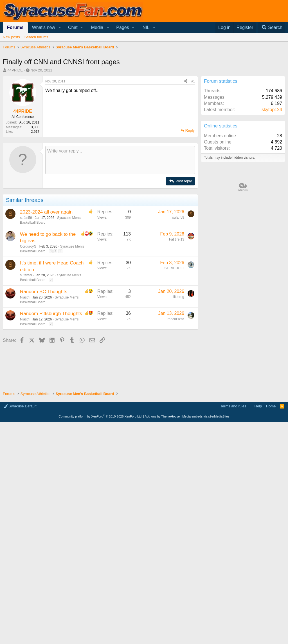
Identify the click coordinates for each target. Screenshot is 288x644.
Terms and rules (233, 406)
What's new (44, 27)
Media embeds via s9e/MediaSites (206, 416)
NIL (146, 27)
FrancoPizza (175, 319)
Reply (190, 130)
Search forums (36, 37)
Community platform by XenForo (100, 416)
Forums (15, 27)
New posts (11, 37)
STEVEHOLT (174, 268)
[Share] (186, 81)
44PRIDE (15, 70)
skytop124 (272, 110)
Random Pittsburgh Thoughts (51, 314)
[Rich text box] (120, 160)
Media (97, 27)
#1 (193, 81)
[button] (60, 28)
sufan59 (26, 218)
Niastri (25, 297)
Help (258, 406)
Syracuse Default (20, 406)
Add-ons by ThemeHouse (162, 416)
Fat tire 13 (177, 239)
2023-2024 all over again (46, 212)
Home (271, 406)
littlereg (179, 297)
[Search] (272, 28)
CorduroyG (28, 246)
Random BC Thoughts (44, 292)
